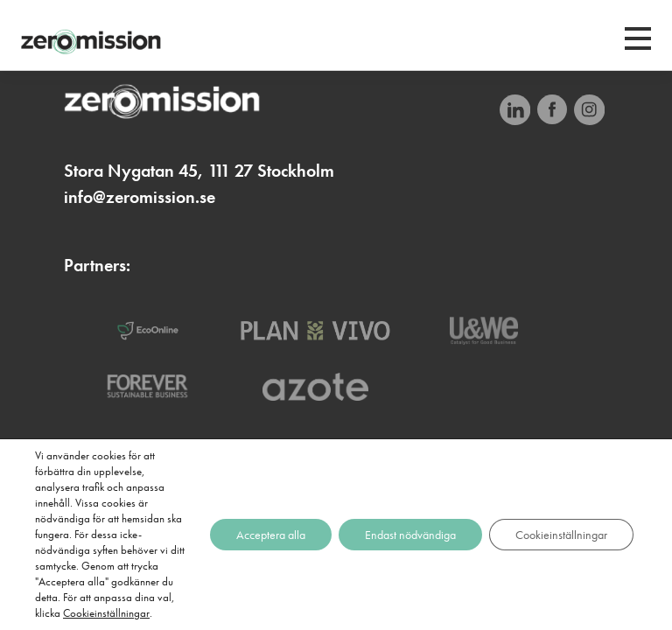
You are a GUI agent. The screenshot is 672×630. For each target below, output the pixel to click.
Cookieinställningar (106, 613)
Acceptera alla (271, 535)
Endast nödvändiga (410, 535)
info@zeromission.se (140, 197)
